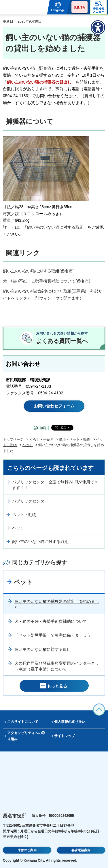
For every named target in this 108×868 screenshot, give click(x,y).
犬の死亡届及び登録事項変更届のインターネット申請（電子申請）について (57, 666)
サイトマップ (65, 736)
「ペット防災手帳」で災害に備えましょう (53, 635)
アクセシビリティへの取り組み (26, 736)
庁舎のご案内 (27, 850)
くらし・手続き (41, 439)
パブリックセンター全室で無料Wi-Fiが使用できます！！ (55, 485)
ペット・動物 (24, 515)
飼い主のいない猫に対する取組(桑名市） (40, 271)
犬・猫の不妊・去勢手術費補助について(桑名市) (47, 281)
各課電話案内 (81, 850)
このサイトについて (23, 722)
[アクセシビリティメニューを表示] (98, 27)
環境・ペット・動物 (75, 439)
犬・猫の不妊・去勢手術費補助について (51, 621)
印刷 (43, 428)
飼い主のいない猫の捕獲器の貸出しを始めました (57, 604)
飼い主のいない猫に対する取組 (55, 227)
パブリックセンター (30, 501)
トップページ (13, 439)
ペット (28, 445)
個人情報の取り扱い (70, 722)
